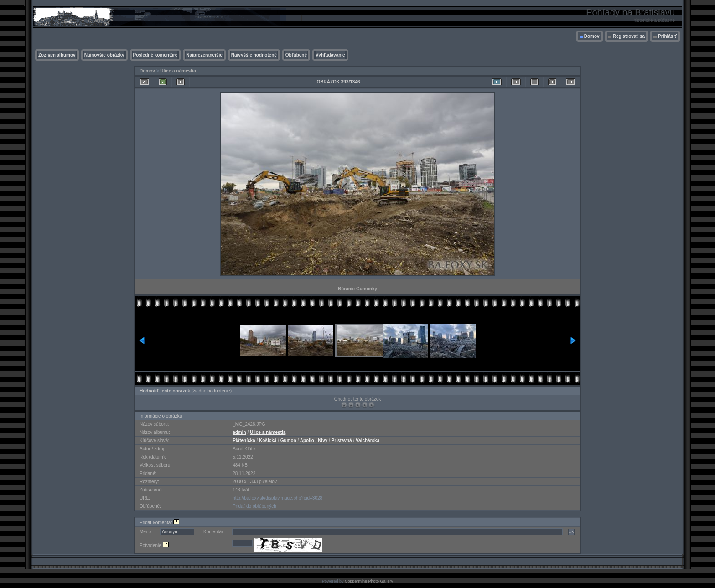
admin (239, 432)
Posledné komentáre (155, 55)
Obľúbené (296, 55)
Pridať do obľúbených (254, 506)
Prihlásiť (667, 36)
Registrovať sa (629, 36)
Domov (592, 36)
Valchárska (368, 441)
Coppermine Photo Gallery (369, 581)
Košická (268, 441)
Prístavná (342, 441)
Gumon (288, 441)
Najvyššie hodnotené (254, 55)
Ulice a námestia (178, 71)
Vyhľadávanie (330, 55)
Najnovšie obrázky (104, 55)
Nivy (323, 441)
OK (571, 532)
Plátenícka (244, 441)
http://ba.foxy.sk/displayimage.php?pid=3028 (277, 498)
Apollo (307, 441)
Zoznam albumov (57, 55)
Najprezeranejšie (204, 55)
